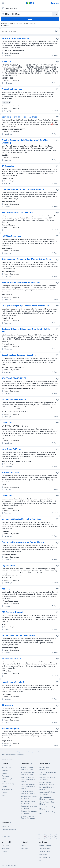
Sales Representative (11, 659)
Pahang (4, 792)
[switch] (57, 31)
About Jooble (6, 846)
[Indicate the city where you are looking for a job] (30, 14)
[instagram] (45, 836)
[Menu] (3, 3)
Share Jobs (24, 849)
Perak (3, 795)
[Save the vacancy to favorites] (57, 39)
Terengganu (6, 776)
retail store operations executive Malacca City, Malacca (28, 786)
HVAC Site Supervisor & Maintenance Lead (21, 282)
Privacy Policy (44, 854)
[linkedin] (56, 836)
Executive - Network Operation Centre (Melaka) (23, 542)
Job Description (45, 857)
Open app (55, 3)
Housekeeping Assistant (13, 682)
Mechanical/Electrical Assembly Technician (22, 519)
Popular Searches (45, 846)
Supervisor (7, 62)
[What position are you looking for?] (30, 8)
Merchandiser (8, 423)
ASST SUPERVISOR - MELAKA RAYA (18, 213)
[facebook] (39, 836)
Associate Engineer (11, 728)
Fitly (41, 860)
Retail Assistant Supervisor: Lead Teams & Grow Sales (26, 259)
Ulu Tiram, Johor (7, 767)
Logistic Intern (8, 566)
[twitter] (51, 836)
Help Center (6, 849)
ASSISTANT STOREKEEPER (14, 378)
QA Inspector (8, 705)
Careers (4, 851)
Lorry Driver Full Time (11, 449)
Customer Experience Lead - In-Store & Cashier (23, 189)
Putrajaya (5, 770)
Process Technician (11, 472)
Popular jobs (5, 826)
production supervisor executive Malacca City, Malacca (28, 779)
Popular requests (9, 760)
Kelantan (5, 787)
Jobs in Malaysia (45, 849)
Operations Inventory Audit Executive (19, 355)
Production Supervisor (12, 89)
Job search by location (9, 829)
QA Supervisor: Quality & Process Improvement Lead (25, 306)
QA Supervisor (8, 166)
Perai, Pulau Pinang (8, 784)
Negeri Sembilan (7, 790)
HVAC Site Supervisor (11, 236)
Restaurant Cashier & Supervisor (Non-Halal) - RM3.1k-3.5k (26, 330)
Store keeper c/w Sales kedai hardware (19, 117)
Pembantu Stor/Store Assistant (16, 38)
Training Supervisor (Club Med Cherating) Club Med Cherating (25, 141)
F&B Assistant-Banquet (12, 612)
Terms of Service (45, 851)
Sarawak (4, 773)
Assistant (6, 589)
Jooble (14, 865)
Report (55, 55)
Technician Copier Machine (14, 399)
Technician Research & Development (18, 635)
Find (30, 19)
